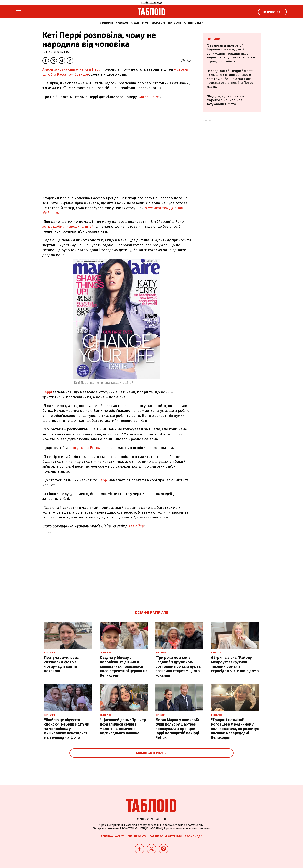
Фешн (135, 23)
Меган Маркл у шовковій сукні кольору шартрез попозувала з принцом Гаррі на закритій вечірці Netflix (177, 729)
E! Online (136, 526)
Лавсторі (159, 23)
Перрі (47, 392)
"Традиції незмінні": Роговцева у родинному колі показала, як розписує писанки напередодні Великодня (235, 729)
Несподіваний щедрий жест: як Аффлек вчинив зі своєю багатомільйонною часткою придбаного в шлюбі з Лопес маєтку (230, 79)
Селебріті (106, 23)
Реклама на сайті (113, 836)
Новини (214, 39)
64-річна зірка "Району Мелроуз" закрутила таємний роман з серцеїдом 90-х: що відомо (235, 664)
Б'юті (146, 23)
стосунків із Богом (85, 448)
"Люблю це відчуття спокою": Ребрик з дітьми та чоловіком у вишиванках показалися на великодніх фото (67, 729)
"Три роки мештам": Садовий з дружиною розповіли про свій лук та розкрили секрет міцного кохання (178, 666)
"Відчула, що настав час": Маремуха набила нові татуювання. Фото (227, 100)
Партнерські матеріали (166, 836)
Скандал (122, 23)
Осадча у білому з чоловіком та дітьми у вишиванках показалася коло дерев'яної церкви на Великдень (124, 666)
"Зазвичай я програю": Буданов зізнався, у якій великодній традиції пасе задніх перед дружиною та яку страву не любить (231, 53)
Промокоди (193, 836)
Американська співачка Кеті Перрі (72, 69)
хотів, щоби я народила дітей (68, 226)
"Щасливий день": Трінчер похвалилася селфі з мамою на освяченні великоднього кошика (123, 726)
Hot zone (175, 23)
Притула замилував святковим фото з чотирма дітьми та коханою (62, 664)
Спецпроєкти (194, 23)
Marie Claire (149, 97)
